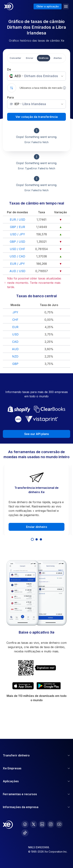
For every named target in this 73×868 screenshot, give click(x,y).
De (9, 69)
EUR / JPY (17, 264)
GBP (15, 364)
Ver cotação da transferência (37, 117)
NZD (15, 356)
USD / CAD (17, 256)
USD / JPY (17, 234)
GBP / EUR (17, 227)
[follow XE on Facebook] (25, 824)
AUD (15, 349)
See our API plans (37, 434)
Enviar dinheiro (37, 527)
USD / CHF (17, 249)
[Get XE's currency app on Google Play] (49, 686)
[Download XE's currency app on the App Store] (23, 686)
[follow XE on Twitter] (34, 824)
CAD (15, 342)
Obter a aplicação (48, 6)
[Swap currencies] (12, 88)
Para (10, 97)
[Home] (9, 6)
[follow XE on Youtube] (59, 824)
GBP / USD (17, 242)
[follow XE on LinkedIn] (42, 824)
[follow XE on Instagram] (51, 824)
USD (15, 334)
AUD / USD (17, 271)
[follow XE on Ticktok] (25, 833)
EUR (15, 327)
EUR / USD (17, 220)
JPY (15, 312)
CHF (15, 320)
